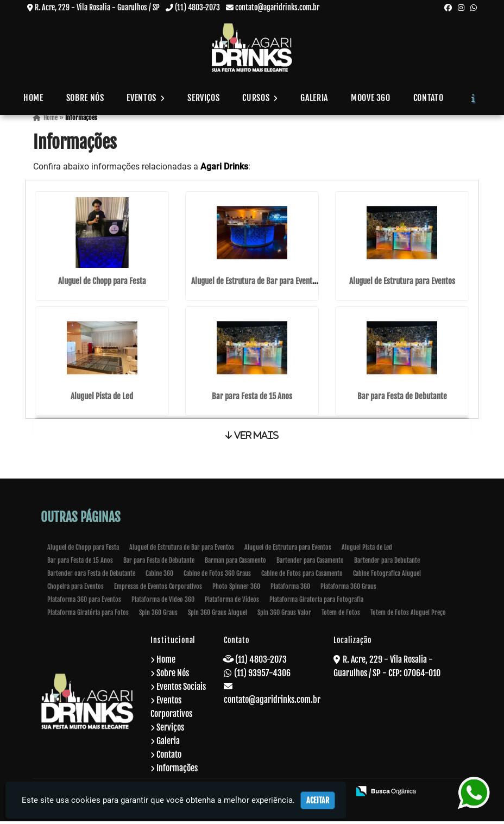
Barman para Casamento (235, 563)
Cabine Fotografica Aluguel (387, 576)
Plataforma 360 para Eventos (84, 602)
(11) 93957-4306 (262, 676)
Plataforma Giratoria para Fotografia (316, 602)
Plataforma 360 (290, 589)
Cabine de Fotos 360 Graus (217, 576)
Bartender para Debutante (387, 563)
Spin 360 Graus (158, 615)
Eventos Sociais (181, 689)
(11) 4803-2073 (197, 7)
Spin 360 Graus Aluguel (218, 615)
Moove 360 (371, 98)
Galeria (314, 98)
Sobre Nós (85, 98)
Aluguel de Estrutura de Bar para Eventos (255, 284)
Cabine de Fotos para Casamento (302, 576)
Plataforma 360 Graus (348, 589)
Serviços (203, 98)
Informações (177, 771)
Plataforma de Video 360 (163, 602)
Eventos (146, 98)
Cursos (260, 98)
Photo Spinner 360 (236, 589)
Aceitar (318, 800)
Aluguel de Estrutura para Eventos (402, 284)
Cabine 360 (159, 576)
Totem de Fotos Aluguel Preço (408, 615)
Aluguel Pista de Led (102, 398)
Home (33, 98)
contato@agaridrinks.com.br (277, 7)
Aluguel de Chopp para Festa (102, 284)
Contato (428, 98)
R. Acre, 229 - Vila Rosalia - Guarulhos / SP (97, 7)
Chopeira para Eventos (75, 589)
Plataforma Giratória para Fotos (88, 615)
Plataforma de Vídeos (232, 602)
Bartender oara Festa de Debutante (91, 576)
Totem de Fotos (341, 615)
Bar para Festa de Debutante (402, 398)
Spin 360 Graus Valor (284, 615)
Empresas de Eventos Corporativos (158, 589)
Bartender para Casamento (310, 563)
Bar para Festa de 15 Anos (252, 398)
